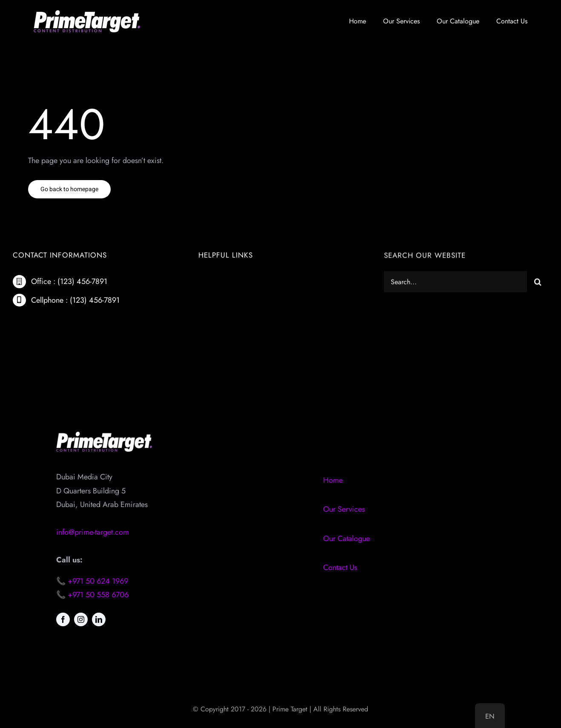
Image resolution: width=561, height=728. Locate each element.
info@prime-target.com (93, 532)
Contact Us (340, 567)
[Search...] (455, 283)
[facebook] (63, 619)
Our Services (344, 509)
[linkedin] (99, 619)
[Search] (538, 283)
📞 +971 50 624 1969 (92, 581)
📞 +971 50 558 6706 (92, 595)
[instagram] (81, 619)
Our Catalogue (346, 539)
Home (333, 480)
